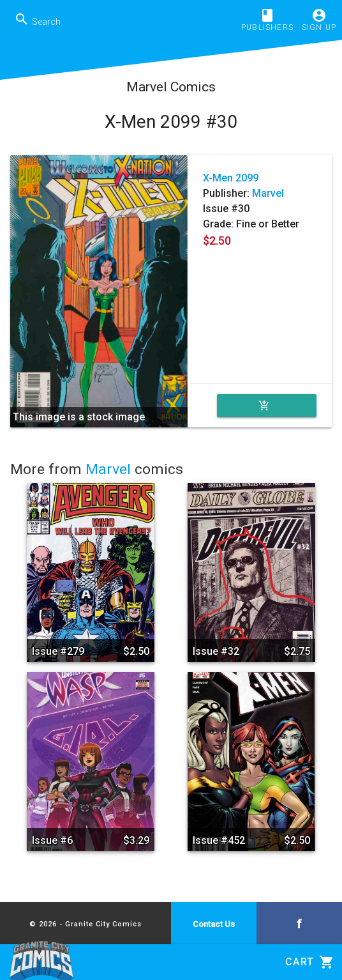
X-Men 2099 (231, 178)
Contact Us (214, 924)
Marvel (268, 193)
